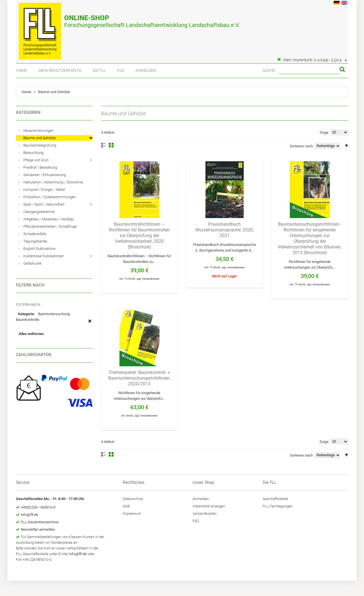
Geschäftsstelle (275, 499)
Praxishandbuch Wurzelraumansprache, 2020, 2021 (224, 230)
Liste (103, 145)
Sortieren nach (301, 146)
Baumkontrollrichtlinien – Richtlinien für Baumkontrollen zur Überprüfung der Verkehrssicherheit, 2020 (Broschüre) (139, 236)
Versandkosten (151, 279)
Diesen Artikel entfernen (90, 324)
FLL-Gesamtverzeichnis (40, 522)
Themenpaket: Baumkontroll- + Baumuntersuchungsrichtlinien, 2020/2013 (139, 378)
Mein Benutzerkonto (60, 70)
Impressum (132, 514)
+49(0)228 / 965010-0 (38, 507)
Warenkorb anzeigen (209, 506)
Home (21, 70)
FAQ (121, 70)
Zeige (324, 132)
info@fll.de (29, 515)
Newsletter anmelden (38, 529)
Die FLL (99, 70)
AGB (126, 506)
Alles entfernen (31, 334)
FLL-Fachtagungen (278, 506)
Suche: (269, 70)
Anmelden (146, 70)
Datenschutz (133, 499)
